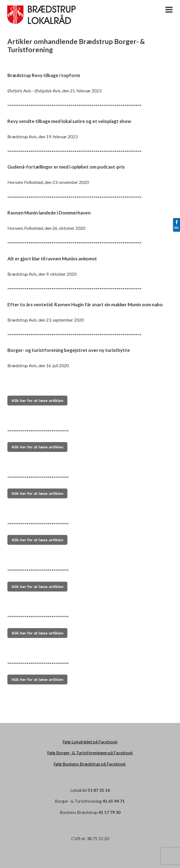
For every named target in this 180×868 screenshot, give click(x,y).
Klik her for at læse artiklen (37, 493)
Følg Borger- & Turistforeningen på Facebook (90, 753)
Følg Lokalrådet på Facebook (90, 742)
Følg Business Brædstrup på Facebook (90, 764)
